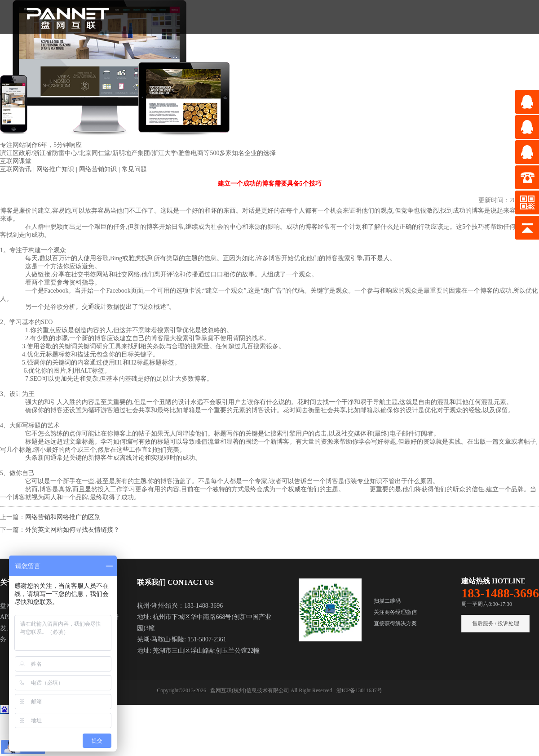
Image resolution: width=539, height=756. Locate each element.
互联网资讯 (17, 169)
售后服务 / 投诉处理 (496, 623)
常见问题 (134, 169)
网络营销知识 (99, 169)
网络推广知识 (56, 169)
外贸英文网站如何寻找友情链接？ (72, 530)
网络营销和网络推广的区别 (63, 517)
